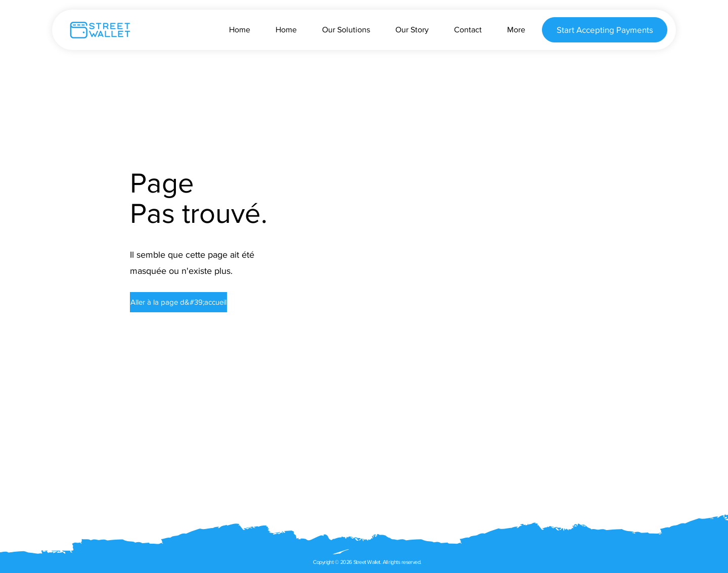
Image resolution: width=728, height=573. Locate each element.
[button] (173, 302)
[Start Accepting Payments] (605, 30)
